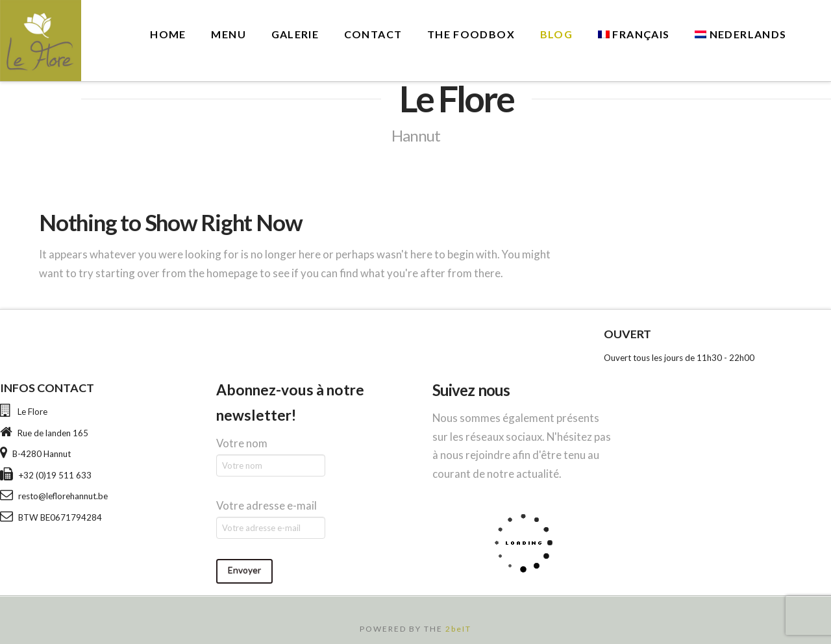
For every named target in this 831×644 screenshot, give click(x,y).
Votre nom (242, 443)
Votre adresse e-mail (267, 505)
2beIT (458, 629)
